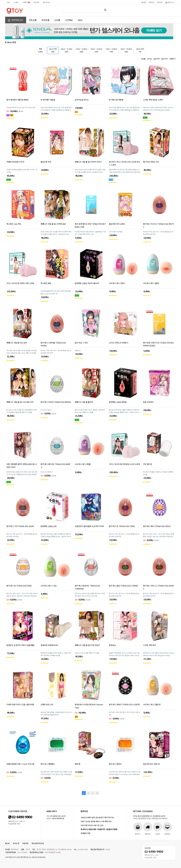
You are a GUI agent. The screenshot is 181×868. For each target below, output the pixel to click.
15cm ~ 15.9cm (126, 50)
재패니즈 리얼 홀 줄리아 (84, 402)
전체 (40, 50)
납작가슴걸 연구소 (82, 100)
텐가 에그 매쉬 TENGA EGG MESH (157, 526)
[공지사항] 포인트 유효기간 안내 (92, 825)
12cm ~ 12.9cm (82, 50)
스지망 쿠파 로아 (149, 645)
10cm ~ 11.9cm (67, 50)
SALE (80, 20)
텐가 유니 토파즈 (115, 764)
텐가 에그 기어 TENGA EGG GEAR (20, 526)
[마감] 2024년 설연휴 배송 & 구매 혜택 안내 (96, 821)
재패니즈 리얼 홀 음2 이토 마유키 (87, 645)
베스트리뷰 (46, 2)
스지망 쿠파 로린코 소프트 (153, 100)
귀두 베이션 (147, 464)
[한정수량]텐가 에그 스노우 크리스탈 (20, 764)
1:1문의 (16, 2)
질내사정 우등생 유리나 (49, 645)
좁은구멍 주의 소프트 (117, 224)
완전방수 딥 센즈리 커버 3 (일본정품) (20, 645)
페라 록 (77, 764)
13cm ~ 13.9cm (96, 50)
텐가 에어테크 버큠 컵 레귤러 (17, 100)
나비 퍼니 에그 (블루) (151, 283)
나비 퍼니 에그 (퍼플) (83, 464)
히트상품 (33, 20)
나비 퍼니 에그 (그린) (49, 586)
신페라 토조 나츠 (47, 704)
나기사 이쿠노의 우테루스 (119, 343)
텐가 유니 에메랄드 (48, 764)
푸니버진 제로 (46, 283)
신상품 (57, 20)
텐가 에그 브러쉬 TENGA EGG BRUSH (56, 402)
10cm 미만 (53, 50)
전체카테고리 (15, 20)
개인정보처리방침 (38, 843)
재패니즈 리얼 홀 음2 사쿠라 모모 (53, 224)
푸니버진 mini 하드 (14, 224)
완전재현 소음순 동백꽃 (118, 402)
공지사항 (36, 2)
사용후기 (172, 59)
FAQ (8, 2)
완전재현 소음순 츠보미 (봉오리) (87, 283)
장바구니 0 (170, 2)
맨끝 (97, 793)
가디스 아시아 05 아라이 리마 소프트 (20, 283)
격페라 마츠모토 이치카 (15, 162)
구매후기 (26, 2)
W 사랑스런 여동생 (116, 100)
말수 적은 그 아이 (81, 343)
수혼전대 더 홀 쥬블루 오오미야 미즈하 (89, 526)
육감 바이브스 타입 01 (151, 764)
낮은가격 (157, 59)
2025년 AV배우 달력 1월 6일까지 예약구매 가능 (97, 817)
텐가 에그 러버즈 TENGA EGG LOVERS (124, 704)
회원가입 (151, 2)
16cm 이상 (140, 50)
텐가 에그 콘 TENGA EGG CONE (122, 526)
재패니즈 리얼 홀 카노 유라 (17, 343)
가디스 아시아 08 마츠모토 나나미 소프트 (124, 464)
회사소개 (16, 843)
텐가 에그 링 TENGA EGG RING (19, 586)
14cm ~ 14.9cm (111, 50)
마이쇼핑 (160, 2)
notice (84, 811)
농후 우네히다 (148, 402)
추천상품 (45, 20)
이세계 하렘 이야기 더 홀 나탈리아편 (20, 704)
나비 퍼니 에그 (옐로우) (152, 704)
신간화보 (69, 20)
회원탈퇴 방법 (86, 833)
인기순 (150, 59)
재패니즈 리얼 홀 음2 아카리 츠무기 (88, 162)
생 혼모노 (113, 645)
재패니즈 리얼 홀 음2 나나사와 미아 (20, 402)
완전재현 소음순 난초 (49, 526)
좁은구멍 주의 (46, 162)
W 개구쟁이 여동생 (48, 100)
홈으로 (7, 843)
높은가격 (164, 59)
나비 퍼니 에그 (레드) (117, 283)
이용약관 (25, 843)
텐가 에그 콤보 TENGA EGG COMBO (123, 586)
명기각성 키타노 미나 (151, 162)
